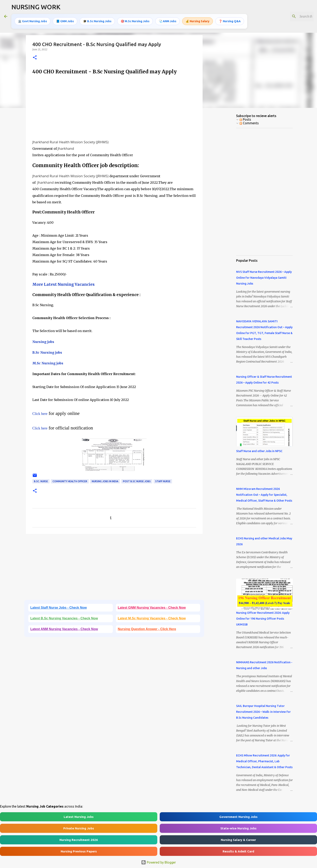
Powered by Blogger (158, 862)
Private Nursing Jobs (79, 828)
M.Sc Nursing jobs (48, 363)
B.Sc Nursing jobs (47, 352)
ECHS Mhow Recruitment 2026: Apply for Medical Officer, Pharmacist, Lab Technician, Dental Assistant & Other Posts (264, 761)
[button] (35, 58)
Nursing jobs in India (105, 481)
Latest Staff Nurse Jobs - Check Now (59, 608)
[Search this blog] (293, 16)
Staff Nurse (163, 481)
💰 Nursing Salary (198, 21)
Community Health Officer (70, 481)
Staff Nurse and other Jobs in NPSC (259, 451)
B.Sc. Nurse (41, 481)
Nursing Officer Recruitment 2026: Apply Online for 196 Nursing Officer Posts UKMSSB (263, 619)
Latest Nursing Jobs (79, 817)
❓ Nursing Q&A (230, 21)
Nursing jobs (43, 342)
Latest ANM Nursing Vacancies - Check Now (64, 629)
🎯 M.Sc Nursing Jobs (135, 21)
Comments (249, 123)
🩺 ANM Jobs (167, 21)
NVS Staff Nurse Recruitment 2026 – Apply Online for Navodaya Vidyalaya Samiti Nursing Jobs (264, 278)
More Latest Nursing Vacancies (63, 284)
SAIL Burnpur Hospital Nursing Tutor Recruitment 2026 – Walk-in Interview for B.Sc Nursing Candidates (263, 712)
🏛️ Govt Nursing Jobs (32, 21)
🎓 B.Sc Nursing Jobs (97, 21)
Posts (245, 119)
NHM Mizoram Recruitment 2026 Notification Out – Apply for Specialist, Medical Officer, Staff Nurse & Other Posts (264, 495)
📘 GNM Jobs (65, 21)
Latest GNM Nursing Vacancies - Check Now (152, 608)
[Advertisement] (114, 107)
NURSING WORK (36, 7)
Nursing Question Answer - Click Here (147, 629)
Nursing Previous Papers (79, 851)
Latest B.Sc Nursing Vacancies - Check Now (64, 618)
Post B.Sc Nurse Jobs (137, 481)
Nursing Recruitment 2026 (79, 840)
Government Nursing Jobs (238, 817)
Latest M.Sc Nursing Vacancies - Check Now (152, 618)
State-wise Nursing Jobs (238, 828)
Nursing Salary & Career (238, 840)
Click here (40, 414)
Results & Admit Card (238, 851)
